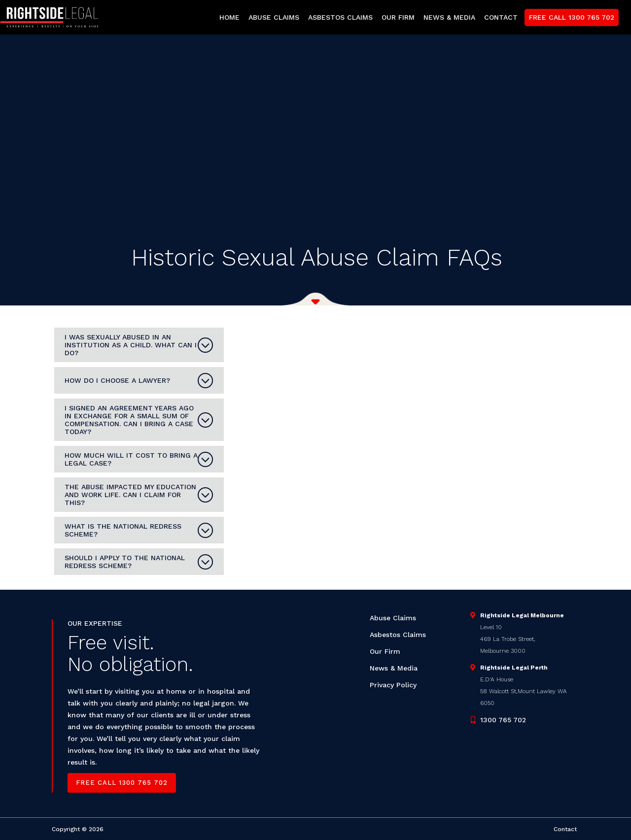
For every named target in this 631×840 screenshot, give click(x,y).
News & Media (394, 668)
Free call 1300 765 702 (122, 783)
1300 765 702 (503, 720)
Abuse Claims (393, 618)
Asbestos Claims (398, 635)
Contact (565, 829)
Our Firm (385, 651)
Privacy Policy (393, 685)
